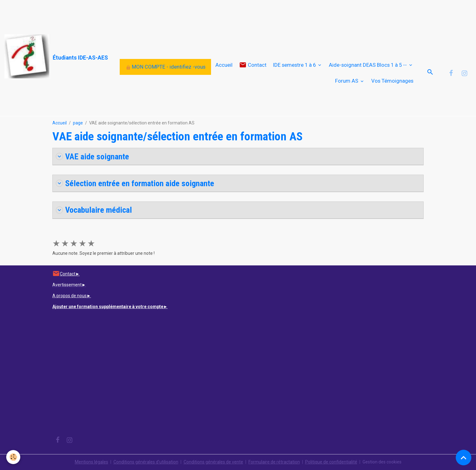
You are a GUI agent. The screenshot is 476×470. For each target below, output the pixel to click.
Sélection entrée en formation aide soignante (135, 183)
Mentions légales (91, 462)
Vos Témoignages (392, 81)
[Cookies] (13, 457)
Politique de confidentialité (331, 462)
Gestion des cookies (382, 462)
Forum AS (347, 81)
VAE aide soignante (92, 156)
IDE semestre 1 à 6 (295, 65)
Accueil (224, 65)
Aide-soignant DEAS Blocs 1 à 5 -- (368, 65)
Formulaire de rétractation (274, 462)
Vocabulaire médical (94, 210)
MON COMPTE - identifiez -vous (166, 67)
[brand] (49, 57)
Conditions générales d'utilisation (146, 462)
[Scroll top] (464, 458)
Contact (253, 65)
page (78, 123)
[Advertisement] (113, 14)
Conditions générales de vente (213, 462)
